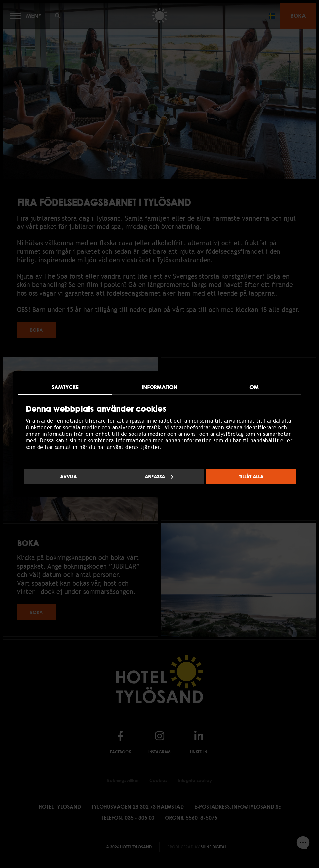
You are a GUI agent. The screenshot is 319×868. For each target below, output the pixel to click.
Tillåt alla (251, 476)
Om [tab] (254, 387)
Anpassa (159, 476)
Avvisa (68, 476)
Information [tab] (159, 387)
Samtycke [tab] (65, 387)
